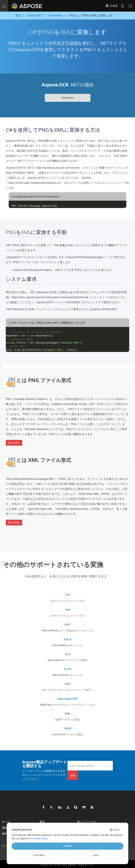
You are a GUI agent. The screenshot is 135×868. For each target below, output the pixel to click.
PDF (67, 677)
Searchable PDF (68, 692)
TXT (67, 588)
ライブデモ (84, 821)
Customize (39, 855)
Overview (67, 98)
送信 (73, 769)
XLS (67, 648)
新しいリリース (87, 815)
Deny (96, 855)
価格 (5, 821)
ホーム (6, 815)
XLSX (68, 663)
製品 (42, 815)
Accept (67, 846)
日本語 (111, 6)
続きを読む (14, 441)
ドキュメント (48, 821)
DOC (67, 618)
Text (67, 603)
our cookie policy (38, 839)
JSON (67, 722)
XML (67, 707)
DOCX (67, 633)
